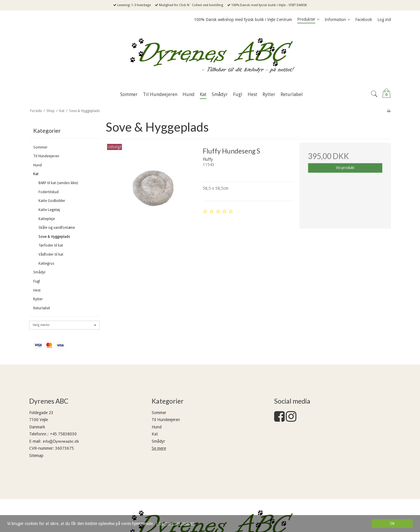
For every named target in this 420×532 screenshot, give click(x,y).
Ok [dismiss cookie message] (392, 523)
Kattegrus (46, 264)
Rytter (38, 299)
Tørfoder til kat (51, 245)
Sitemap (36, 456)
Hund (37, 165)
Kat (36, 174)
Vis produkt (345, 168)
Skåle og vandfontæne (57, 228)
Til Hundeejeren (46, 156)
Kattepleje (47, 219)
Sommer (40, 147)
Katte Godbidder (52, 201)
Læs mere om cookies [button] (175, 523)
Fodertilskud (49, 192)
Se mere (159, 448)
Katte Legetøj (49, 210)
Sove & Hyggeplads (54, 237)
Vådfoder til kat (51, 254)
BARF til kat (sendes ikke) (58, 183)
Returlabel (42, 308)
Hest (37, 290)
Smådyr (40, 272)
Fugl (37, 281)
